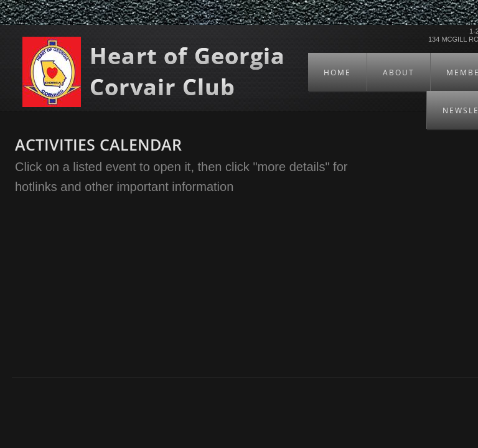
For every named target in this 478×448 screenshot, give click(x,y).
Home (337, 72)
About (399, 72)
